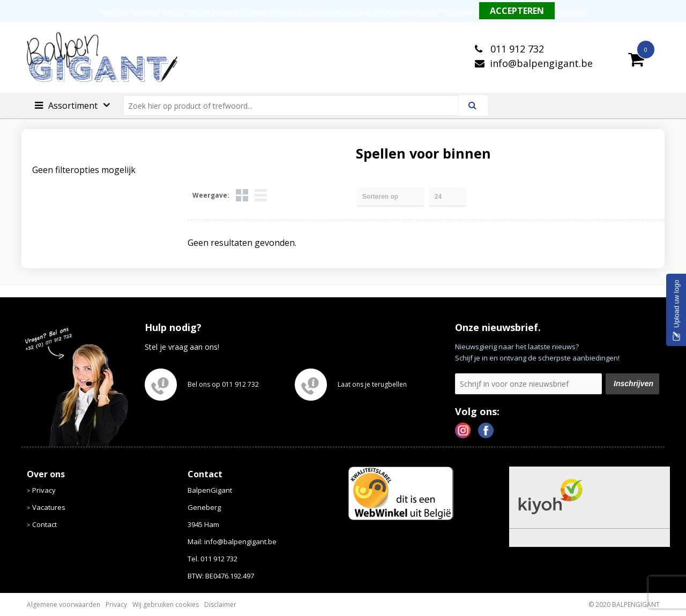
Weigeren (573, 12)
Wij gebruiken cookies (166, 604)
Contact (44, 524)
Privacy (44, 490)
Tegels (242, 195)
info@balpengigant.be (541, 63)
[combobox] (296, 106)
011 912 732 (516, 49)
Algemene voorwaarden (64, 604)
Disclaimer (220, 604)
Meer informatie (449, 12)
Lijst (261, 195)
